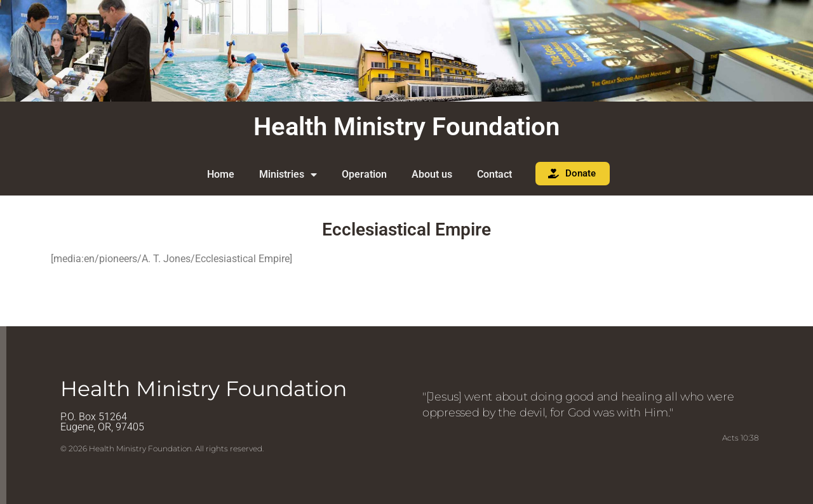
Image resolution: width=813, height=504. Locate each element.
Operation (364, 174)
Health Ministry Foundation (406, 127)
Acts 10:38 (741, 438)
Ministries (288, 175)
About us (432, 174)
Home (221, 174)
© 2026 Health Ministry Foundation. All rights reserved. (162, 448)
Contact (494, 174)
